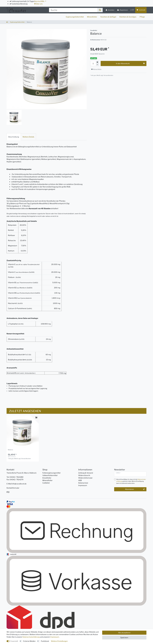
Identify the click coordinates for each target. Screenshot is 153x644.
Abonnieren (135, 489)
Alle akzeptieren (124, 633)
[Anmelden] (110, 10)
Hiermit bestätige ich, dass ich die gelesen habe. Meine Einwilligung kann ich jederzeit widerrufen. (131, 481)
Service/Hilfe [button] (40, 1)
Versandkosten (108, 75)
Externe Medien (29, 641)
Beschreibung (14, 137)
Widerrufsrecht (84, 475)
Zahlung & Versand (86, 473)
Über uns (38, 4)
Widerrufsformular (85, 478)
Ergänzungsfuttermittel (75, 17)
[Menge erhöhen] (97, 62)
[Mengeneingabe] (93, 63)
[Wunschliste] (132, 10)
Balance (10, 450)
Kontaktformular (13, 488)
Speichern (124, 637)
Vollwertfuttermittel (50, 475)
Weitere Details (28, 137)
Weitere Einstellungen (59, 641)
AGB (80, 480)
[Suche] (100, 10)
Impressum (83, 485)
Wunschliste (96, 69)
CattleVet (46, 483)
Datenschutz (83, 483)
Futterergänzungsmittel (51, 473)
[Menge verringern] (97, 65)
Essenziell (14, 641)
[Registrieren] (123, 10)
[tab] (14, 137)
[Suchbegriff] (73, 10)
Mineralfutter (92, 17)
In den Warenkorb (130, 64)
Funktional (45, 641)
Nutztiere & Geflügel (108, 17)
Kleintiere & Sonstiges (128, 17)
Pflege (142, 17)
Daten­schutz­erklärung (31, 637)
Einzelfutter (47, 478)
